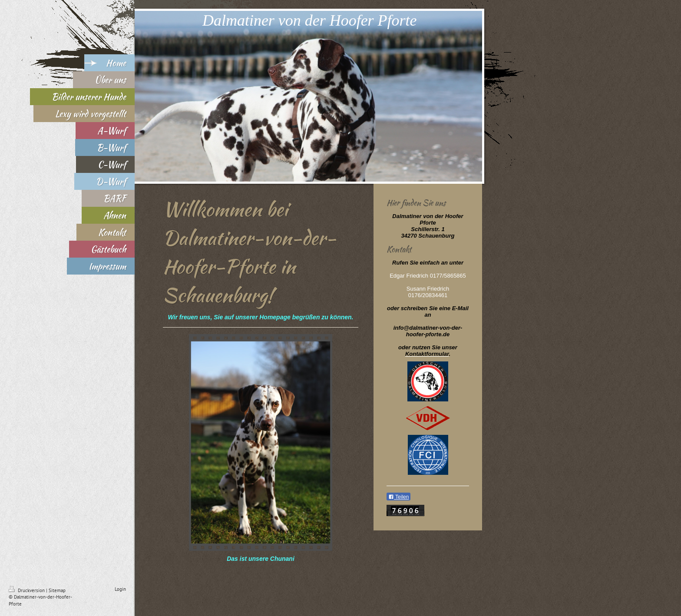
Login (120, 589)
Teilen (398, 497)
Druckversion (27, 590)
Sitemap (57, 590)
